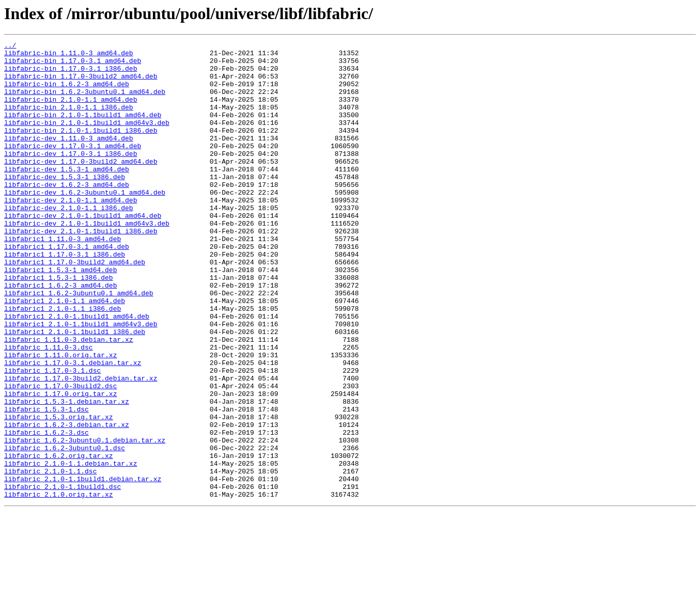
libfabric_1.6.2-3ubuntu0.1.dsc (65, 530)
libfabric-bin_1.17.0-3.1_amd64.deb (73, 65)
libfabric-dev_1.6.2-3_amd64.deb (67, 214)
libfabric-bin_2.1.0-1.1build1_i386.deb (81, 149)
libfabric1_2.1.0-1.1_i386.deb (63, 362)
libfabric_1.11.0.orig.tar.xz (60, 418)
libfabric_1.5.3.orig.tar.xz (59, 493)
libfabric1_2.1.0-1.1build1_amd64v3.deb (81, 381)
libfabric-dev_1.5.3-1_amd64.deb (67, 195)
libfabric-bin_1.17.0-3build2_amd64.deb (81, 84)
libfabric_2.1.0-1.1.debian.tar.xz (71, 548)
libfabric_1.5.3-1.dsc (46, 483)
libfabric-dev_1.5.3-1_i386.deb (65, 204)
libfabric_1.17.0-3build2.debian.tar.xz (81, 446)
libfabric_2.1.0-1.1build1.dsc (63, 576)
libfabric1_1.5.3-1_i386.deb (59, 325)
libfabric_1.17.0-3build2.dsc (60, 455)
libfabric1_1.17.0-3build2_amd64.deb (75, 307)
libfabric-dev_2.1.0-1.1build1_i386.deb (81, 270)
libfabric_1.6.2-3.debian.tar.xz (67, 502)
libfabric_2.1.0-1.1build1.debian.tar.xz (83, 567)
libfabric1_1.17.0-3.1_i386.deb (65, 297)
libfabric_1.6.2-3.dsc (46, 511)
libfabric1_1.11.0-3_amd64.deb (63, 279)
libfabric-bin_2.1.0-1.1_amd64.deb (71, 112)
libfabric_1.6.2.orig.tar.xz (59, 539)
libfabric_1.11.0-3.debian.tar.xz (69, 400)
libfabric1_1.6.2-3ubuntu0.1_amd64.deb (79, 344)
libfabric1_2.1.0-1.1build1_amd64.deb (77, 372)
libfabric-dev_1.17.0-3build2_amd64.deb (81, 186)
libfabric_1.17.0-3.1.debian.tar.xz (73, 427)
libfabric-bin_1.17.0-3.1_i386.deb (71, 74)
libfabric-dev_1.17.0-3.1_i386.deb (71, 177)
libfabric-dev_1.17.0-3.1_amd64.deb (73, 167)
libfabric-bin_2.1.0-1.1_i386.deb (69, 121)
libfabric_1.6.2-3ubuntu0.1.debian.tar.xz (85, 520)
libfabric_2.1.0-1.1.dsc (50, 558)
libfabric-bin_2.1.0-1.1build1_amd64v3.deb (87, 139)
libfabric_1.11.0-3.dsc (49, 409)
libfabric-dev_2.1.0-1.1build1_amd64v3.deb (87, 260)
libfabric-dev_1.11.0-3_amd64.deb (69, 158)
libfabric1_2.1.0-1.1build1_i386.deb (75, 390)
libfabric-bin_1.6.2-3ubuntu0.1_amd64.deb (85, 102)
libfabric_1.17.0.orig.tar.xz (60, 465)
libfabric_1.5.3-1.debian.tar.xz (67, 474)
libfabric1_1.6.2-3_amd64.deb (60, 335)
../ (10, 46)
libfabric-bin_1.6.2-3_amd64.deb (67, 93)
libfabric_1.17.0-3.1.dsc (52, 437)
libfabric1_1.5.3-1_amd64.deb (60, 316)
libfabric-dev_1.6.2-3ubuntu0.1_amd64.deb (85, 223)
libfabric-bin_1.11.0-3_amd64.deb (69, 56)
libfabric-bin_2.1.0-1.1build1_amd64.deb (83, 130)
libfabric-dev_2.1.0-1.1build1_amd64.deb (83, 251)
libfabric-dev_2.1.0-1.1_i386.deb (69, 242)
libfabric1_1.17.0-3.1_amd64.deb (67, 288)
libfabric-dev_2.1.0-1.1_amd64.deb (71, 232)
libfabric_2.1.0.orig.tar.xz (59, 585)
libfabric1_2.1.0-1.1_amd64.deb (65, 353)
